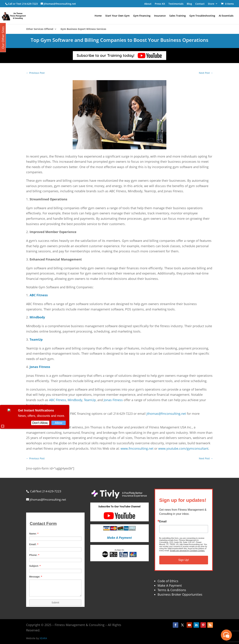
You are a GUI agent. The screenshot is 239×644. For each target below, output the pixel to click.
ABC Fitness (58, 400)
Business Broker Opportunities (180, 594)
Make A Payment (170, 585)
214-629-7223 (30, 4)
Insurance (160, 16)
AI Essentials (226, 16)
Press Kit (160, 4)
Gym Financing (142, 16)
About (148, 4)
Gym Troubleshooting (202, 16)
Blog (189, 4)
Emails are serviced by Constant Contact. (187, 551)
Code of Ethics (168, 581)
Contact (200, 4)
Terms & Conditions (172, 590)
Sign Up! (184, 560)
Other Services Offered (40, 29)
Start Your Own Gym (117, 16)
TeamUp (90, 400)
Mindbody (75, 400)
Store (211, 4)
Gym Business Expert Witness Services (83, 29)
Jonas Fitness (113, 400)
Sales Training (178, 16)
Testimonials (176, 4)
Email (163, 522)
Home (98, 16)
